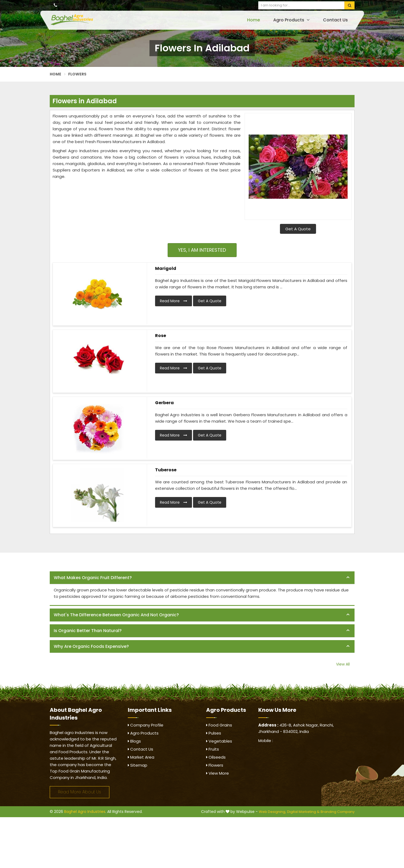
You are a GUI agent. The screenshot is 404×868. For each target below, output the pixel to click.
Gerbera (164, 403)
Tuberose (166, 470)
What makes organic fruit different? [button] (93, 578)
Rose (161, 336)
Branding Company (338, 812)
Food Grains (219, 725)
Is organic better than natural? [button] (88, 631)
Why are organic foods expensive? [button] (91, 646)
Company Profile (146, 725)
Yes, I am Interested (202, 250)
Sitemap (138, 765)
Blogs (134, 741)
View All (343, 664)
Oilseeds (216, 757)
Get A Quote (298, 229)
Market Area (141, 757)
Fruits (213, 749)
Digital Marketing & (303, 812)
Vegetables (219, 741)
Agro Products (291, 20)
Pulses (214, 733)
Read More (174, 301)
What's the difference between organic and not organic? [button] (116, 615)
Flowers (215, 765)
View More (218, 773)
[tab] (202, 578)
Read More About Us (80, 792)
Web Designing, (272, 812)
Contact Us (335, 20)
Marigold (166, 268)
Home (253, 20)
